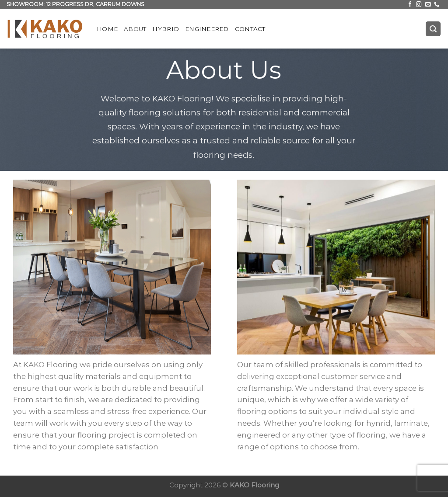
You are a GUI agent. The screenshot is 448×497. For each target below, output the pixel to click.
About (135, 29)
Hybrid (166, 29)
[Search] (433, 29)
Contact (250, 29)
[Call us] (437, 5)
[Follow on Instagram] (419, 5)
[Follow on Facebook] (410, 5)
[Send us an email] (428, 5)
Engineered (207, 29)
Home (107, 29)
